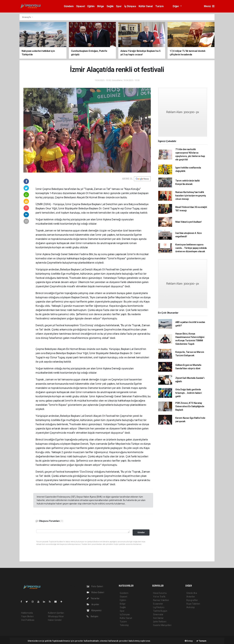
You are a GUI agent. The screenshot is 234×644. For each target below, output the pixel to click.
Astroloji (190, 607)
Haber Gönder (55, 620)
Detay (189, 641)
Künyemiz (94, 610)
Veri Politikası (28, 620)
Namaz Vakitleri (161, 600)
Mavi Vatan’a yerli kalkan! (188, 222)
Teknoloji (124, 625)
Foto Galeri (95, 586)
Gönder (141, 532)
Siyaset (81, 6)
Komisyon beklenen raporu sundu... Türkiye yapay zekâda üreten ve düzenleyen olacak (191, 248)
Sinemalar (158, 614)
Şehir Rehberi (160, 622)
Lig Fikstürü (159, 607)
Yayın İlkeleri (27, 616)
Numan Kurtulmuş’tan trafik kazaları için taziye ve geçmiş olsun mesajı (191, 196)
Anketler (191, 597)
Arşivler (93, 604)
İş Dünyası (130, 6)
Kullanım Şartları (56, 613)
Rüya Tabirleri (193, 604)
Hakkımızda (27, 613)
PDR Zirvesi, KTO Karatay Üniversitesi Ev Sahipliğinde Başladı (190, 406)
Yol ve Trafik (159, 597)
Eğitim (91, 6)
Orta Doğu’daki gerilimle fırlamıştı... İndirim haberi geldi (189, 393)
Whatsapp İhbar (56, 616)
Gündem (69, 6)
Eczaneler (158, 604)
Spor (119, 6)
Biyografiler (192, 600)
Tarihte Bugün (160, 611)
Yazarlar (93, 598)
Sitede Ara (192, 593)
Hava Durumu (160, 593)
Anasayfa (27, 17)
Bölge (101, 6)
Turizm (159, 6)
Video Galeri (95, 592)
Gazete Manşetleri (162, 625)
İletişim (93, 616)
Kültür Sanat (146, 6)
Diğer (176, 6)
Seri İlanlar (158, 618)
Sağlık (110, 6)
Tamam (201, 641)
